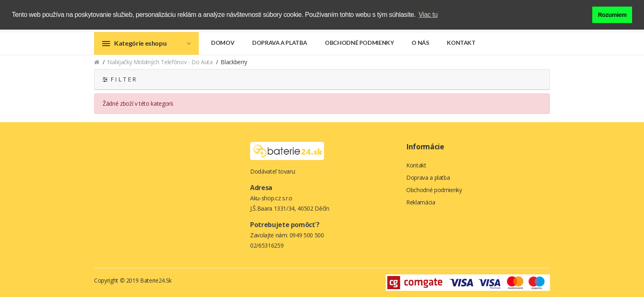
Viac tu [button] (428, 15)
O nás (420, 43)
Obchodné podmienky (359, 43)
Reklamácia (421, 202)
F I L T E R (119, 79)
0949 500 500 (307, 235)
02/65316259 (267, 245)
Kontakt (461, 43)
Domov (223, 43)
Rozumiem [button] (612, 15)
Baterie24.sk (156, 280)
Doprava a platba (279, 43)
